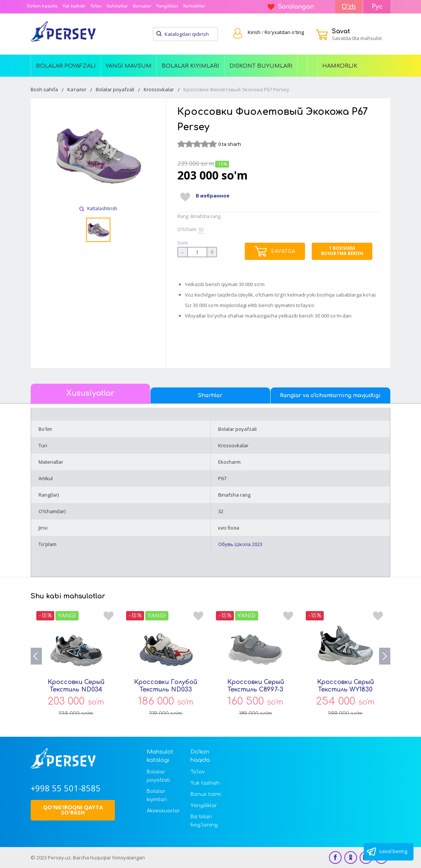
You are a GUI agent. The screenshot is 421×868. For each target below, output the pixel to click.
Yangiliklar (167, 6)
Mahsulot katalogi (160, 756)
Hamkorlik (340, 66)
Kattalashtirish (98, 208)
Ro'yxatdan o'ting (284, 32)
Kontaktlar (194, 6)
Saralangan (291, 7)
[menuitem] (66, 65)
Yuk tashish (74, 6)
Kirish (254, 32)
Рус (377, 7)
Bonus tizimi (206, 794)
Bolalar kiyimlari (190, 66)
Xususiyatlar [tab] (90, 393)
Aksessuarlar (163, 811)
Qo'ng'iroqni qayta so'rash (73, 810)
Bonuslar (142, 6)
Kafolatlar (117, 6)
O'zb (349, 7)
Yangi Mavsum (129, 66)
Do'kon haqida (42, 6)
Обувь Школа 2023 (240, 544)
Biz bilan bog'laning (204, 821)
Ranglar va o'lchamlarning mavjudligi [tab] (330, 395)
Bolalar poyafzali (66, 66)
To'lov (96, 6)
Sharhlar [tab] (210, 395)
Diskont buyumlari (261, 66)
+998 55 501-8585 (66, 788)
